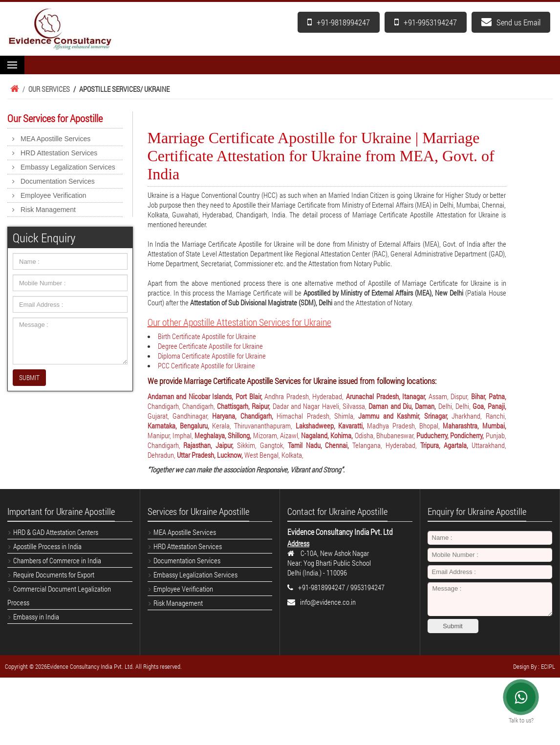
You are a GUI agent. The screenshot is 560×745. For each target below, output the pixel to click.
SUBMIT (29, 377)
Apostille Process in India (47, 546)
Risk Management (48, 210)
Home (13, 89)
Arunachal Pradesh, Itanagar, (387, 396)
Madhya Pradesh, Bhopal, (405, 426)
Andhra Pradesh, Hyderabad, (305, 396)
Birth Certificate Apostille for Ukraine (207, 336)
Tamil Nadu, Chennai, (320, 445)
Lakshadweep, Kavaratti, (332, 426)
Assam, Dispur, (450, 396)
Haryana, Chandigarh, (244, 416)
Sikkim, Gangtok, (262, 445)
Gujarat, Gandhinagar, (180, 416)
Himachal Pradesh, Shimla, (317, 416)
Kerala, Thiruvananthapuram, (254, 426)
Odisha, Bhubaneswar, (386, 435)
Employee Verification (54, 195)
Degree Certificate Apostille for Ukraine (210, 346)
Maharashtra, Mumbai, (474, 426)
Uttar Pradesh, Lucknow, (211, 455)
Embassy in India (36, 617)
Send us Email (511, 22)
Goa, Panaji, (489, 406)
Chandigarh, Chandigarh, (183, 406)
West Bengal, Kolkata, (274, 455)
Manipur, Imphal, (171, 435)
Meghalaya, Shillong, (224, 435)
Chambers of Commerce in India (57, 560)
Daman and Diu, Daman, (403, 406)
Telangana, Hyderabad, (386, 445)
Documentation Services (58, 181)
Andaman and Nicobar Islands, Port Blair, (206, 396)
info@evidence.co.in (328, 602)
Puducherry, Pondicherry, (451, 435)
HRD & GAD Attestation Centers (56, 532)
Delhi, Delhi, (456, 406)
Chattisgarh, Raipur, (245, 406)
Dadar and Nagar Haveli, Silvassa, (321, 406)
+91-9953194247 (426, 22)
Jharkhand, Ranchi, (479, 416)
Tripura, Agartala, (446, 445)
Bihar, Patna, (489, 396)
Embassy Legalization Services (68, 167)
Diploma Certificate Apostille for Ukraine (212, 356)
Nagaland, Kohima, (328, 435)
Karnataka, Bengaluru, (180, 426)
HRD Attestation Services (59, 153)
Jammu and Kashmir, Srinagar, (405, 416)
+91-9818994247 (339, 22)
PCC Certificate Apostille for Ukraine (206, 365)
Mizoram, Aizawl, (277, 435)
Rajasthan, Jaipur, (210, 445)
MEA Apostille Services (55, 139)
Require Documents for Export (54, 575)
